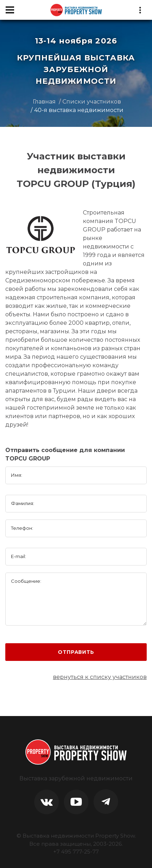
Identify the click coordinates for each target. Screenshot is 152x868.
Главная (44, 102)
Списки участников (92, 102)
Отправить (76, 652)
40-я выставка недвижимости (79, 110)
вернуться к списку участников (100, 677)
